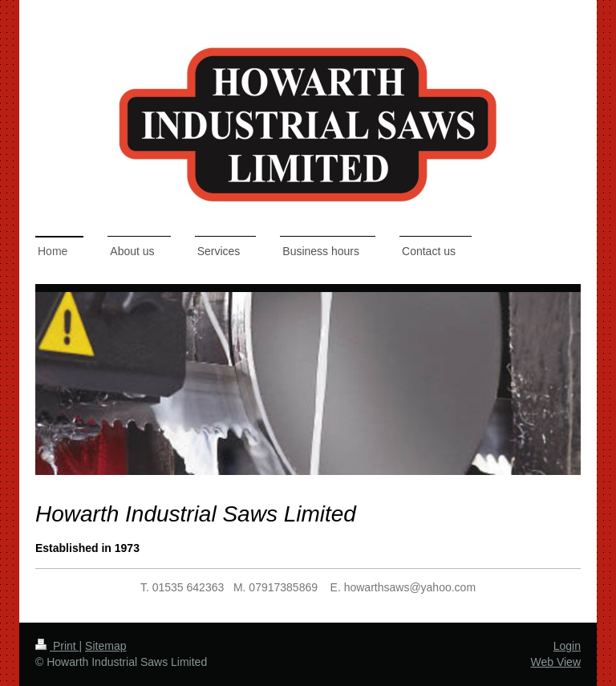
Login (567, 646)
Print (57, 646)
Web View (555, 662)
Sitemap (105, 646)
